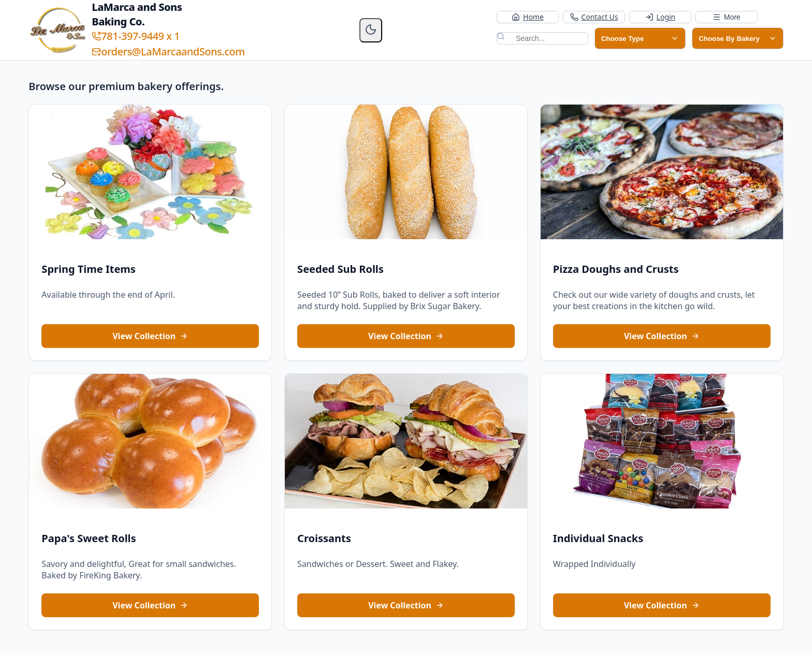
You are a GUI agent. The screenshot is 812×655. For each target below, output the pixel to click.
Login (660, 17)
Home (527, 17)
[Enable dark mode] (371, 30)
